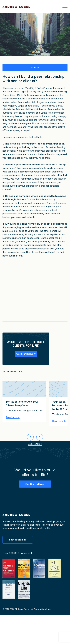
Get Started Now (26, 354)
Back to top (35, 444)
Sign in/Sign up (18, 540)
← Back (35, 67)
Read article (13, 418)
